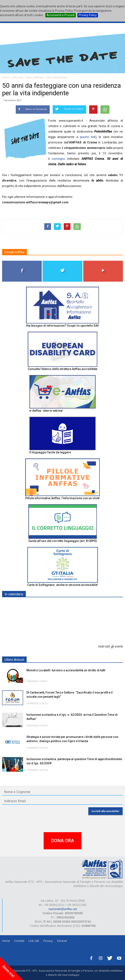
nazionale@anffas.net (63, 909)
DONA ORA (62, 841)
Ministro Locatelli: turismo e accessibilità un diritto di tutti (66, 670)
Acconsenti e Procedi (61, 15)
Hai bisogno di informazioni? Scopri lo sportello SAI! (62, 326)
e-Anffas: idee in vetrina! (46, 411)
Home (6, 941)
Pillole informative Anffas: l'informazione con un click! (62, 498)
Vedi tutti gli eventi (111, 646)
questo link (88, 137)
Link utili (34, 941)
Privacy (48, 941)
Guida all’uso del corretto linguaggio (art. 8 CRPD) (63, 541)
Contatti (19, 941)
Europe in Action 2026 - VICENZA (50, 626)
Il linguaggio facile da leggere (50, 452)
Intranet (62, 941)
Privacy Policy (88, 15)
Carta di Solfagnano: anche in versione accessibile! (63, 585)
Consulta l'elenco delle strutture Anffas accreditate (62, 369)
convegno (58, 159)
